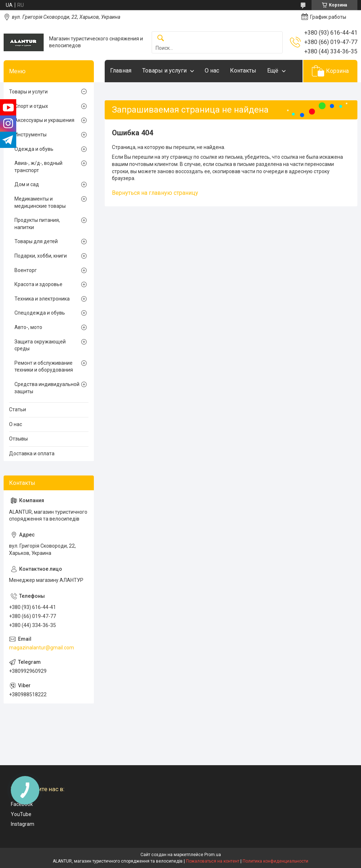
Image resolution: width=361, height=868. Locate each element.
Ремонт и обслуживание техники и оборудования (44, 367)
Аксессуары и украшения (44, 120)
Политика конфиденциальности (275, 861)
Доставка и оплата (32, 453)
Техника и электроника (42, 299)
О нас (212, 71)
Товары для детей (36, 241)
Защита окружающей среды (40, 345)
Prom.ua (213, 855)
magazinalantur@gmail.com (42, 648)
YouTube (21, 814)
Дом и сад (27, 184)
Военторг (26, 270)
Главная (121, 71)
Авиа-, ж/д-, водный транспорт (38, 167)
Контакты (243, 71)
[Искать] (161, 38)
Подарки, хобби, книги (41, 256)
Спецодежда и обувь (40, 313)
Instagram (23, 824)
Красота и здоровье (38, 284)
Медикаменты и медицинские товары (40, 202)
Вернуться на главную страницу (155, 193)
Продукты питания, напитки (37, 224)
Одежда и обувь (34, 149)
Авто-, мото (28, 327)
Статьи (18, 409)
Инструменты (31, 135)
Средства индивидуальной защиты (47, 388)
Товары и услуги (164, 71)
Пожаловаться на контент (213, 861)
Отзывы (18, 439)
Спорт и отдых (31, 106)
